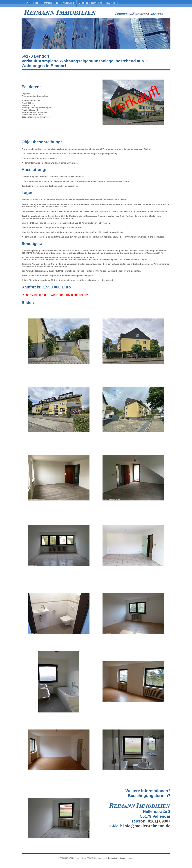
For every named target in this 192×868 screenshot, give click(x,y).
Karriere (113, 3)
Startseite (31, 3)
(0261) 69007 (158, 821)
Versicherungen (90, 3)
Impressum (130, 858)
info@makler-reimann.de (147, 826)
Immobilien (51, 3)
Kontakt (68, 3)
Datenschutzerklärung (116, 858)
